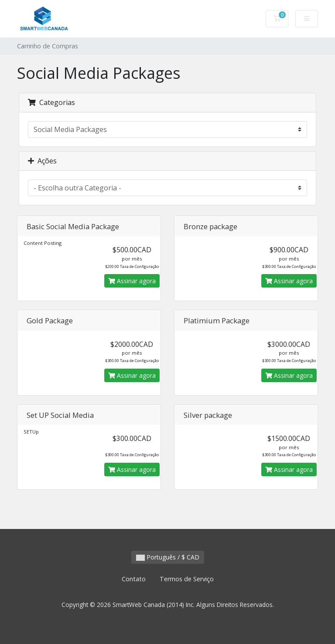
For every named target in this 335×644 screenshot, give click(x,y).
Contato (134, 579)
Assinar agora (132, 281)
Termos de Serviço (187, 579)
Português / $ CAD (168, 557)
